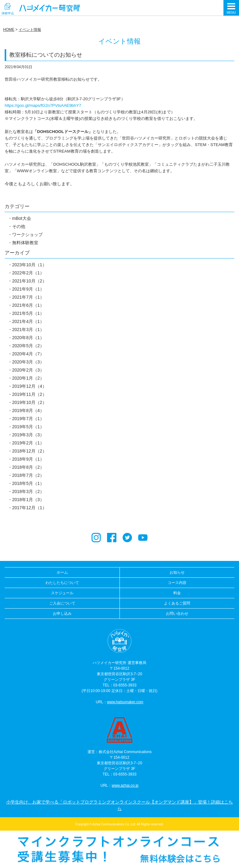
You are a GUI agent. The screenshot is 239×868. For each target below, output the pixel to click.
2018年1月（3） (28, 500)
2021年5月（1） (28, 313)
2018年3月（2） (28, 491)
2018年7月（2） (28, 475)
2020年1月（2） (28, 378)
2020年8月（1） (28, 338)
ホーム (62, 572)
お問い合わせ (177, 614)
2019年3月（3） (28, 435)
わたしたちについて (62, 583)
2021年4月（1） (28, 321)
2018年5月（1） (28, 483)
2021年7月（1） (28, 297)
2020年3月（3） (28, 362)
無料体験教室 (25, 243)
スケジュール (62, 593)
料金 (177, 593)
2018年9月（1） (28, 459)
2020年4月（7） (28, 354)
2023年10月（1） (29, 265)
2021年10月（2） (29, 281)
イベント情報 (30, 30)
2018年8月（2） (28, 467)
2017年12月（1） (29, 508)
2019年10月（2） (29, 402)
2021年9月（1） (28, 289)
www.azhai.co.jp (125, 785)
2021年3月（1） (28, 330)
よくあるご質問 (177, 603)
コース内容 (177, 583)
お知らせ (177, 572)
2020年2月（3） (28, 370)
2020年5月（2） (28, 346)
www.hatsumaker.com (125, 702)
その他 (19, 226)
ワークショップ (27, 235)
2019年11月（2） (29, 394)
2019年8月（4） (28, 410)
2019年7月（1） (28, 419)
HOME (9, 30)
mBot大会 (22, 218)
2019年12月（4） (29, 386)
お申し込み (62, 614)
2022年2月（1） (28, 273)
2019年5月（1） (28, 427)
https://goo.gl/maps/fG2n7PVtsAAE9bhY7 (43, 105)
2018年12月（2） (29, 451)
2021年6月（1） (28, 305)
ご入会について (62, 603)
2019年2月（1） (28, 443)
